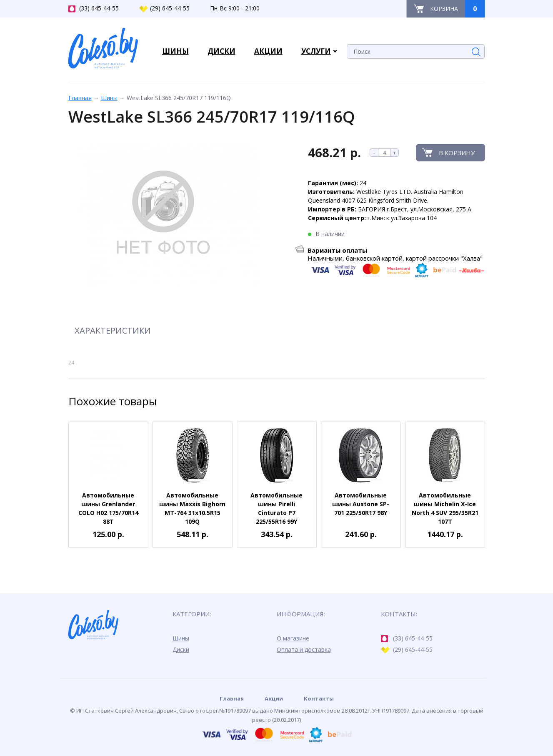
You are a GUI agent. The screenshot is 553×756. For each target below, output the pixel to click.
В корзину (457, 153)
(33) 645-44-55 (94, 8)
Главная (80, 98)
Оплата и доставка (304, 649)
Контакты (319, 698)
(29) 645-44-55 (164, 8)
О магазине (293, 638)
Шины (109, 98)
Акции (274, 698)
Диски (181, 649)
